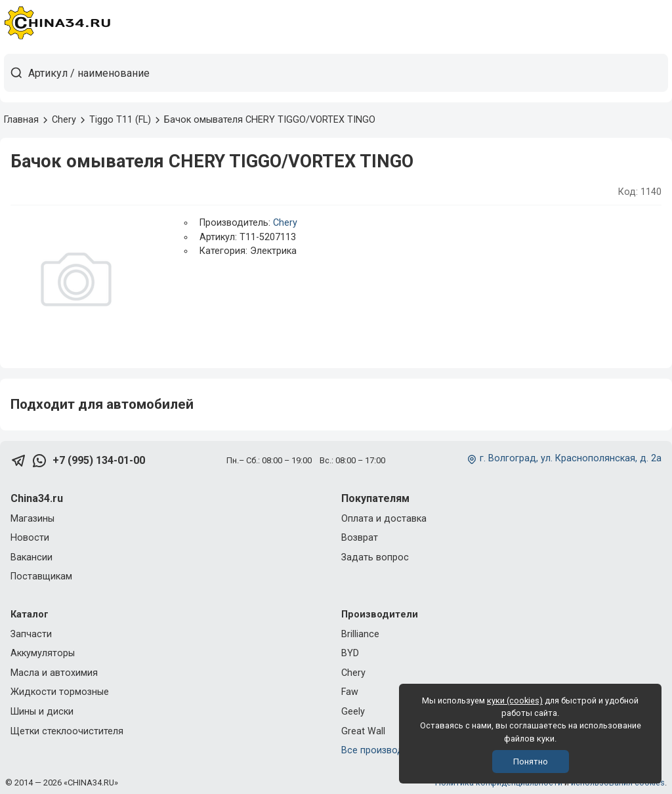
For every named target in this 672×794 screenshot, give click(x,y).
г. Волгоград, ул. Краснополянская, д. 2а (571, 458)
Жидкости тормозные (60, 692)
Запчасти (31, 634)
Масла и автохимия (54, 673)
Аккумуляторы (43, 653)
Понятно (531, 762)
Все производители (385, 750)
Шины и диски (42, 712)
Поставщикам (41, 576)
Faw (350, 692)
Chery (285, 223)
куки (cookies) (515, 700)
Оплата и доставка (384, 519)
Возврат (360, 538)
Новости (30, 538)
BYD (350, 653)
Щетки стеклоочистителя (67, 731)
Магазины (32, 519)
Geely (353, 712)
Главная (21, 120)
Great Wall (363, 731)
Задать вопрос (375, 557)
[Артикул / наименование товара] (348, 73)
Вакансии (31, 557)
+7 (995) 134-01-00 (99, 460)
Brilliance (360, 634)
